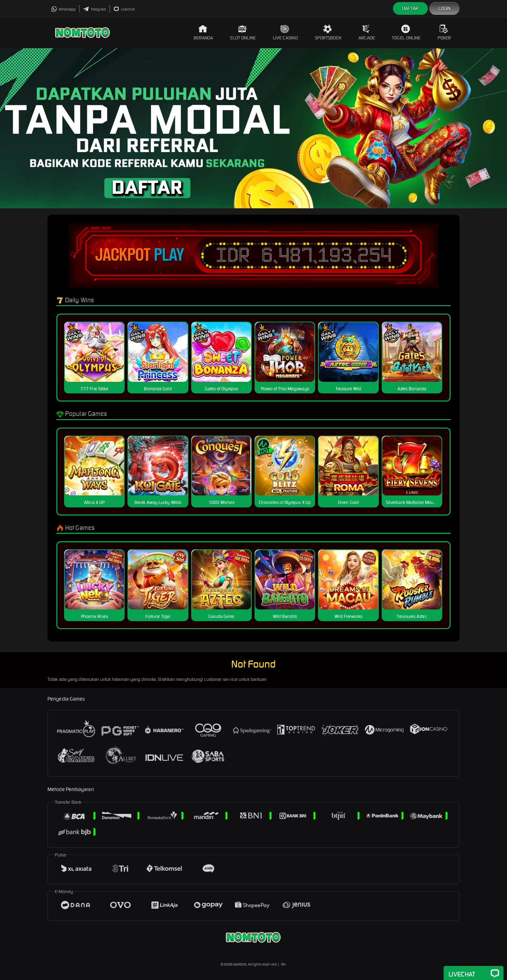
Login (445, 8)
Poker (445, 33)
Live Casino (285, 33)
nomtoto (240, 964)
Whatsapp (63, 9)
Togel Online (406, 33)
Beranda (204, 33)
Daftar (410, 8)
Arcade (367, 33)
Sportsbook (328, 33)
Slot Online (243, 33)
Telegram (95, 9)
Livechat (124, 9)
